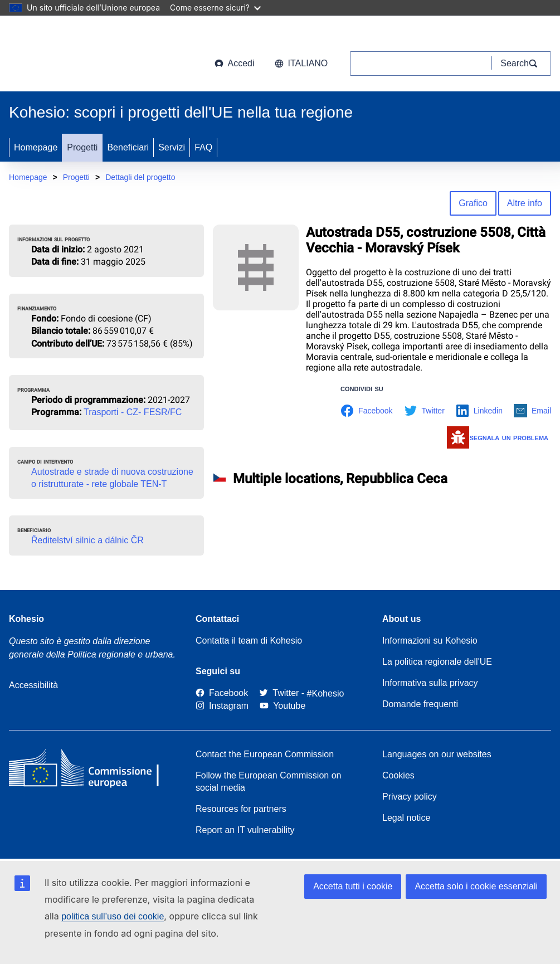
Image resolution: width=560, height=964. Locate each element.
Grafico (473, 203)
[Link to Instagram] (222, 706)
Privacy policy (410, 797)
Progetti (82, 147)
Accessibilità (33, 685)
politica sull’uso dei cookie (113, 916)
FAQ (203, 147)
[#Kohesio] (326, 693)
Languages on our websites (437, 754)
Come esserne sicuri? (215, 8)
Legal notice (406, 818)
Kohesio (26, 619)
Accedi (235, 63)
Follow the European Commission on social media (268, 782)
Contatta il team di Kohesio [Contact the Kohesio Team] (249, 641)
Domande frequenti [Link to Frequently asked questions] (420, 704)
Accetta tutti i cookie (353, 886)
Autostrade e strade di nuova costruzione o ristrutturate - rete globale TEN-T (112, 478)
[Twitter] (279, 693)
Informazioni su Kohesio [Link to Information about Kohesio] (430, 641)
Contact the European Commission (265, 754)
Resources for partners (241, 809)
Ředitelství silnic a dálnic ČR (87, 540)
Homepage (36, 147)
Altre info (525, 203)
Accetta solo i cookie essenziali (476, 886)
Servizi (172, 147)
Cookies (398, 775)
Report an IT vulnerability (245, 830)
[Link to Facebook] (222, 693)
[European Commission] (99, 56)
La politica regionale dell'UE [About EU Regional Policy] (437, 662)
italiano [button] (301, 63)
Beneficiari (128, 147)
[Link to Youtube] (283, 706)
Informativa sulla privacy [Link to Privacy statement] (430, 683)
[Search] (522, 64)
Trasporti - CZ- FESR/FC (133, 412)
